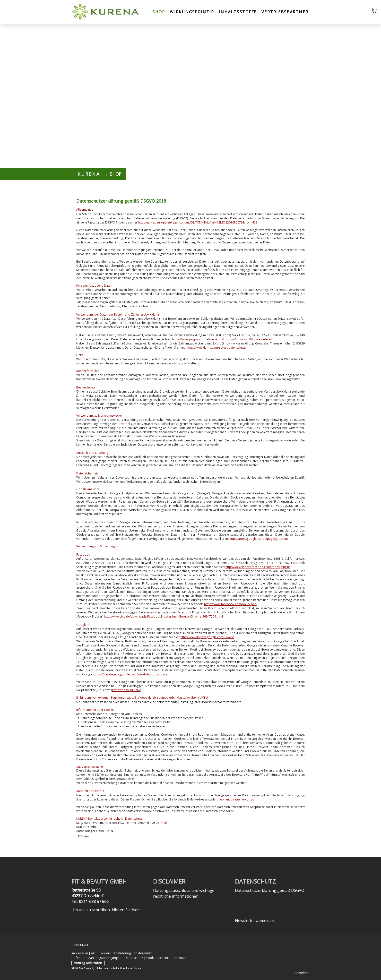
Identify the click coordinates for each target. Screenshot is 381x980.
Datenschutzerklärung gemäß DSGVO (270, 890)
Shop (159, 12)
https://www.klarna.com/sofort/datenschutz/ (216, 348)
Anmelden (302, 973)
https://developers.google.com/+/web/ (207, 637)
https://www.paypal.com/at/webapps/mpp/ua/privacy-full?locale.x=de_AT (222, 339)
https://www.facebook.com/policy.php (230, 604)
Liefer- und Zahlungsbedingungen (96, 958)
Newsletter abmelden (255, 920)
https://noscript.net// (126, 690)
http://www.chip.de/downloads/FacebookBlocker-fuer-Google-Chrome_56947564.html (163, 616)
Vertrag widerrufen (88, 963)
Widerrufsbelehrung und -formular (126, 953)
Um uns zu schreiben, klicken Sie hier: (106, 910)
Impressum (80, 953)
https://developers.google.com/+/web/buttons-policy (130, 674)
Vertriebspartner (285, 12)
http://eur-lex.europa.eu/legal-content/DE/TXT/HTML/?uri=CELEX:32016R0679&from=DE (197, 222)
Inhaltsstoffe (238, 12)
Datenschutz (134, 958)
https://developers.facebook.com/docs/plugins (258, 567)
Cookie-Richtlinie (158, 958)
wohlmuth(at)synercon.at (237, 799)
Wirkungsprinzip (192, 12)
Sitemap (180, 958)
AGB (94, 953)
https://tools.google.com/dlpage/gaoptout (259, 539)
